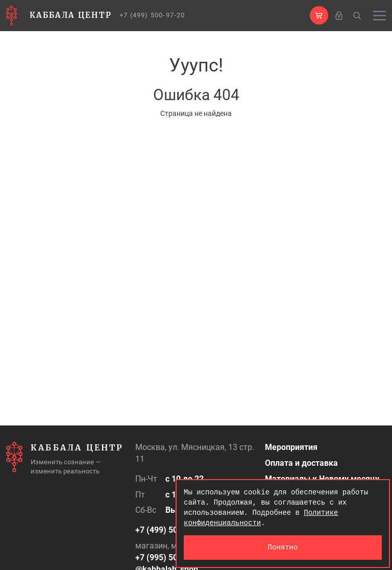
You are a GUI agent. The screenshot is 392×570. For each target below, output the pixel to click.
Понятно (283, 547)
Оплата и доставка (301, 463)
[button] (319, 15)
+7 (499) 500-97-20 (152, 15)
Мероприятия (291, 447)
